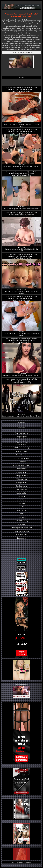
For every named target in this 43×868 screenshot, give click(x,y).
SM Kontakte (21, 500)
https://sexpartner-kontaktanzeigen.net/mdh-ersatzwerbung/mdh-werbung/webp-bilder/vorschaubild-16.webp (21, 274)
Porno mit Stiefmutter (21, 531)
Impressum (21, 422)
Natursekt (21, 496)
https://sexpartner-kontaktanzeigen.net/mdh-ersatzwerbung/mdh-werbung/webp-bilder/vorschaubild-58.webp (21, 357)
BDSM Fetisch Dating (21, 448)
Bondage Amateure (21, 476)
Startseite (22, 428)
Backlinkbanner (22, 535)
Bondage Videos (21, 472)
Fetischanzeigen (21, 444)
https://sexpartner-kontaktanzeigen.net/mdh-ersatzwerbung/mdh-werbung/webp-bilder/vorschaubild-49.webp (21, 232)
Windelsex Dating (22, 451)
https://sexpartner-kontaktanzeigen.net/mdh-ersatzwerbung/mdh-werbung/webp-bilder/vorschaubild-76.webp (21, 397)
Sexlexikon (21, 524)
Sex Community (21, 486)
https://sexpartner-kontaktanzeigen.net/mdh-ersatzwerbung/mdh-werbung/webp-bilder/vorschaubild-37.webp (21, 190)
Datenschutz (21, 538)
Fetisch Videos (21, 510)
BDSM (22, 514)
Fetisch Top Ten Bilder (21, 458)
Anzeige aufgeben (22, 437)
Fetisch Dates (21, 462)
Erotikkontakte (21, 493)
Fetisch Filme (21, 507)
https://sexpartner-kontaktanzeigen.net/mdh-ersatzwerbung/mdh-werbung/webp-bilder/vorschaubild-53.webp (21, 107)
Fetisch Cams (21, 517)
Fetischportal (21, 503)
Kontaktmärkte (21, 490)
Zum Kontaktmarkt (21, 433)
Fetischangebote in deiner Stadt (21, 528)
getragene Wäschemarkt (21, 465)
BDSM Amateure (21, 479)
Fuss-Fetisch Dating (21, 521)
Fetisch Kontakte (21, 469)
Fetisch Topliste (22, 455)
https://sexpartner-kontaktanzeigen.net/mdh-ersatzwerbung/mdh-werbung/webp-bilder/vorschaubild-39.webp (21, 149)
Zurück (21, 78)
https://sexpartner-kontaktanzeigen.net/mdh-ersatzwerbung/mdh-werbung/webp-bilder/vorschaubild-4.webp (21, 316)
